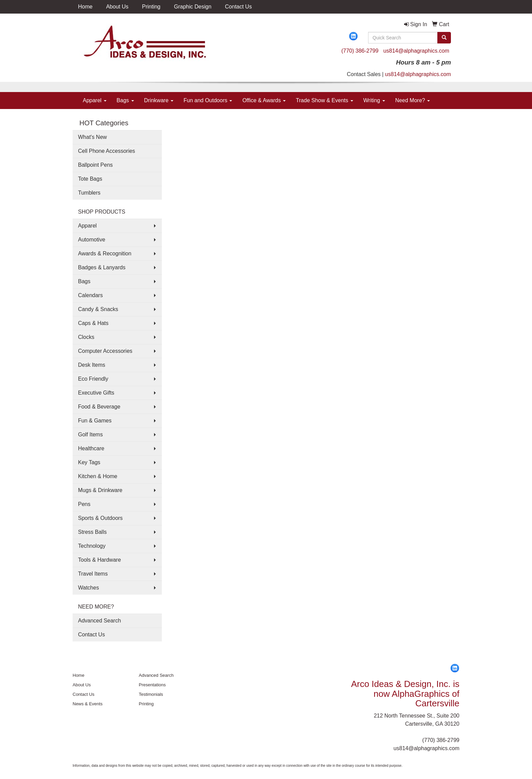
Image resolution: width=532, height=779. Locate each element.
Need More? (413, 100)
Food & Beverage (99, 407)
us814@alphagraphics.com (416, 51)
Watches (89, 588)
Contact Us (238, 7)
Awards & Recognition (105, 253)
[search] (444, 38)
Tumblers (89, 193)
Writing (374, 100)
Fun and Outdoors (208, 100)
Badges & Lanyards (102, 267)
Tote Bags (90, 179)
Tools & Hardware (99, 560)
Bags (125, 100)
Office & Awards (264, 100)
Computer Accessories (105, 351)
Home (85, 7)
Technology (92, 546)
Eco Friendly (93, 379)
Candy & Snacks (98, 309)
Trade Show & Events (325, 100)
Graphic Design (193, 7)
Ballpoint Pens (95, 165)
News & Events (88, 704)
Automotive (92, 240)
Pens (84, 504)
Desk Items (92, 365)
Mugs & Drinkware (100, 490)
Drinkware (159, 100)
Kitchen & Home (98, 476)
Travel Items (93, 574)
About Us (117, 7)
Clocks (86, 337)
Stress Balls (92, 532)
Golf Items (90, 434)
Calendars (90, 295)
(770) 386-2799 (360, 51)
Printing (151, 7)
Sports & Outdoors (100, 518)
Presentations (152, 685)
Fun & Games (95, 421)
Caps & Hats (93, 323)
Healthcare (91, 448)
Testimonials (151, 694)
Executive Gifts (96, 393)
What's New (92, 137)
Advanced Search (99, 621)
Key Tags (89, 462)
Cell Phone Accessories (107, 151)
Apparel (95, 100)
